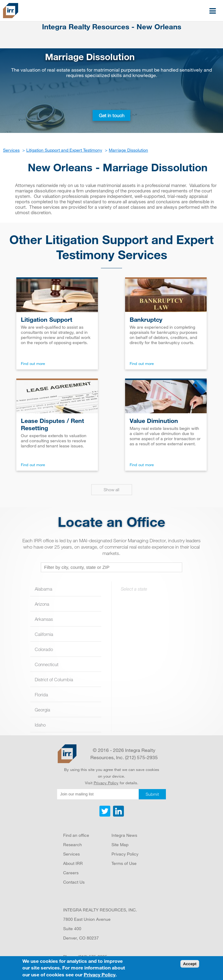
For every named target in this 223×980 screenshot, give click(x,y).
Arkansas (44, 619)
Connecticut (47, 664)
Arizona (42, 604)
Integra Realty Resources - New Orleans (112, 27)
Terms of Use (124, 863)
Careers (71, 873)
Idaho (40, 725)
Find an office (76, 835)
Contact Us (74, 882)
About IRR (73, 863)
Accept (190, 964)
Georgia (42, 710)
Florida (41, 695)
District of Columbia (54, 679)
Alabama (44, 589)
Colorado (44, 649)
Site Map (120, 845)
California (44, 634)
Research (73, 845)
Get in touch (112, 115)
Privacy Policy (106, 783)
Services (71, 854)
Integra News (124, 835)
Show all (111, 490)
